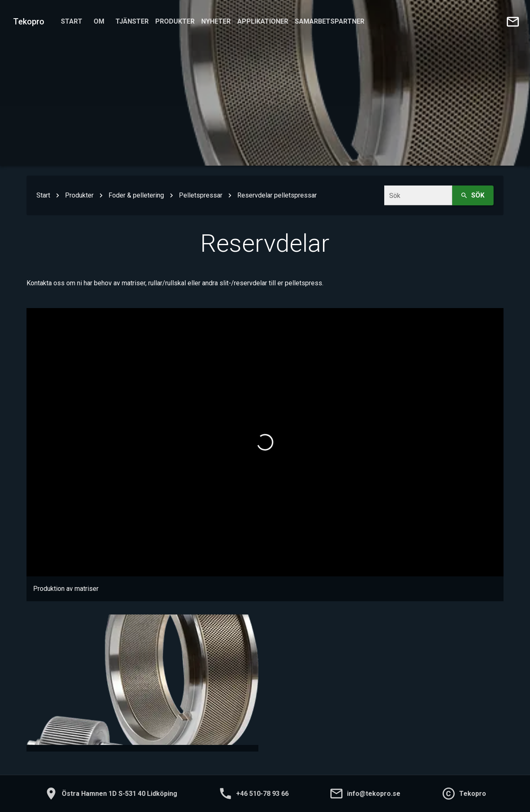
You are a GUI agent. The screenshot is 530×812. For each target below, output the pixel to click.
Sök (473, 195)
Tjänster (132, 22)
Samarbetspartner (330, 22)
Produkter (175, 22)
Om (99, 22)
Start (72, 22)
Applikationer (263, 22)
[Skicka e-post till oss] (513, 22)
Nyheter (216, 22)
